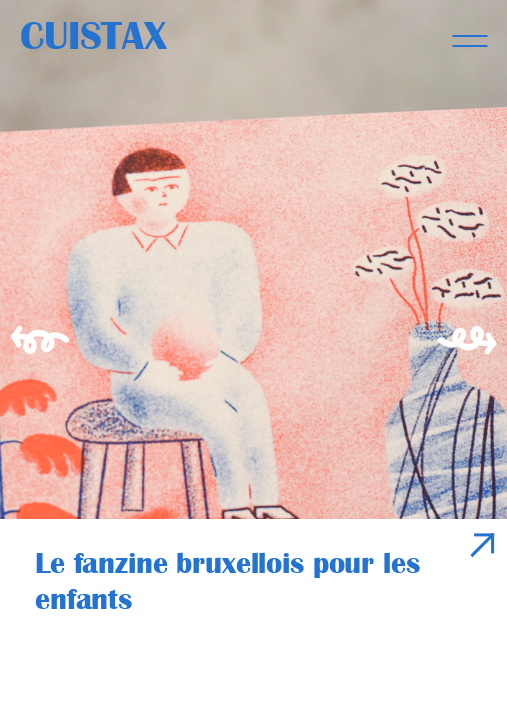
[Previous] (35, 360)
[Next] (472, 360)
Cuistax (93, 36)
